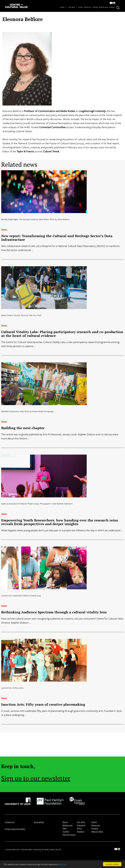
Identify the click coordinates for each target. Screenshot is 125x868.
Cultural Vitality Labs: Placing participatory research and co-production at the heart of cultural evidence (62, 334)
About (64, 7)
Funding (95, 828)
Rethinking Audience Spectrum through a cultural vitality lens (54, 612)
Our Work (81, 822)
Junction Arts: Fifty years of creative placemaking (43, 704)
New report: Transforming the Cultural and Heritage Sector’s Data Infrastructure (57, 238)
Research (81, 831)
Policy (79, 828)
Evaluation (81, 825)
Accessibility (39, 822)
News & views (104, 7)
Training (95, 7)
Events (81, 7)
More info (62, 864)
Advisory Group (69, 834)
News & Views (97, 831)
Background (67, 825)
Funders (66, 831)
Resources (88, 7)
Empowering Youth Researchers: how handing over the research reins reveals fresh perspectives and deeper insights (60, 522)
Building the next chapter (23, 428)
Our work (73, 7)
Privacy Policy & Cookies (15, 829)
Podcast (112, 7)
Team (65, 828)
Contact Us (10, 822)
